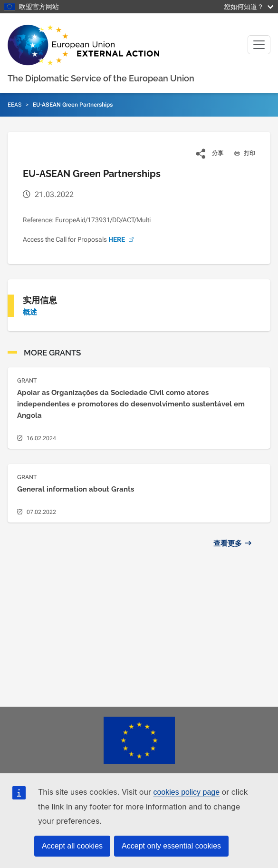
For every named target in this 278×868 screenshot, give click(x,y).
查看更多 (228, 543)
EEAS (14, 105)
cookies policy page (186, 792)
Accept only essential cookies (171, 846)
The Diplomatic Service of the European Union (101, 78)
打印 (241, 153)
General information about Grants (76, 489)
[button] (210, 153)
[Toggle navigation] (259, 45)
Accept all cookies (72, 846)
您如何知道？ (249, 6)
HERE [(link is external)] (122, 239)
